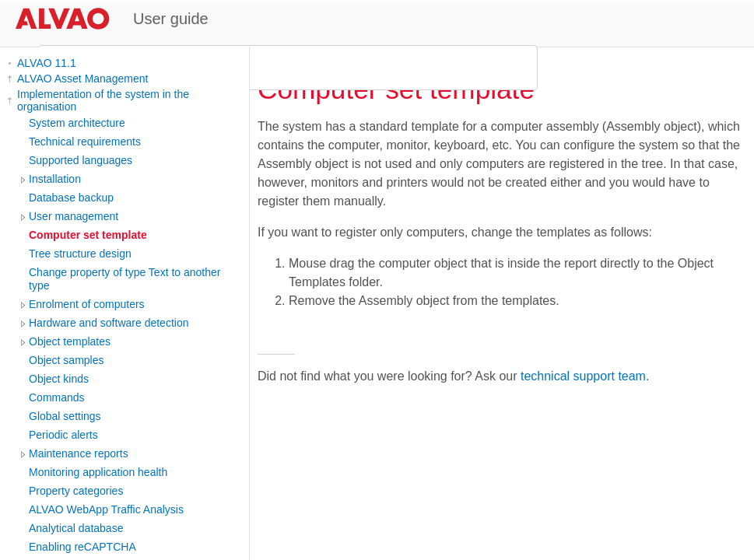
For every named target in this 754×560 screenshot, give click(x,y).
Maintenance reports (79, 453)
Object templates (70, 341)
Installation (55, 179)
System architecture (77, 123)
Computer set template (88, 235)
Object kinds (59, 379)
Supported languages (81, 160)
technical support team (583, 376)
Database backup (71, 198)
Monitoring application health (98, 472)
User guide (171, 19)
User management (74, 216)
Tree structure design (80, 254)
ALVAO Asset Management (82, 79)
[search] (286, 68)
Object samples (66, 360)
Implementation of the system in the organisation (103, 100)
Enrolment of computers (87, 304)
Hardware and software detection (109, 323)
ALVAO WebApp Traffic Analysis (106, 509)
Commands (57, 397)
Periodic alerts (63, 435)
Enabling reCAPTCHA (82, 547)
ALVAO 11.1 (47, 63)
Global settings (65, 416)
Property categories (76, 491)
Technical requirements (85, 142)
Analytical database (76, 528)
